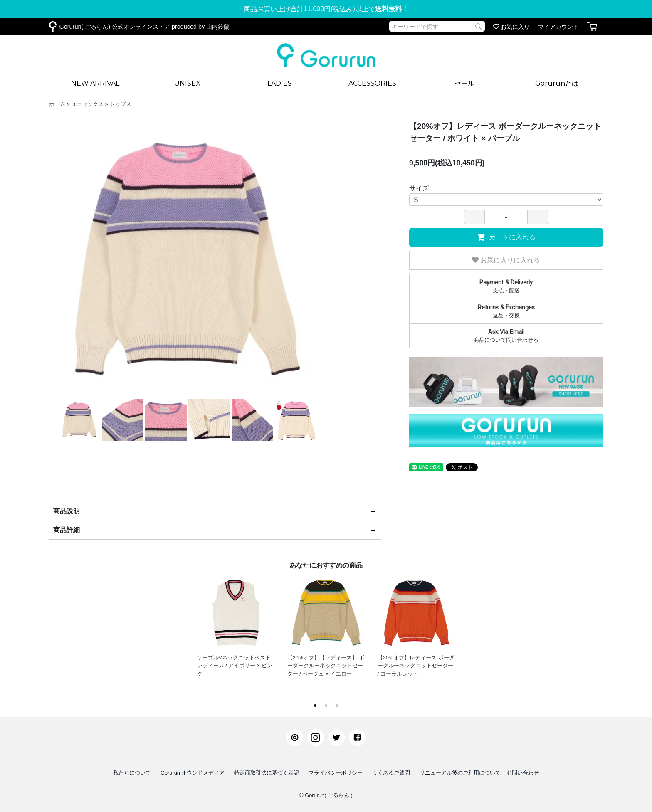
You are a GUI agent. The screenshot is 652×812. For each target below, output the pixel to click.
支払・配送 (506, 286)
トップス (121, 104)
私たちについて (132, 773)
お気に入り (511, 27)
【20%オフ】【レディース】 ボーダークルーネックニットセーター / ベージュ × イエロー (326, 625)
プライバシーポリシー (336, 773)
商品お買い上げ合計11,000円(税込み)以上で (326, 9)
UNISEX (187, 83)
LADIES (280, 83)
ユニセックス (87, 104)
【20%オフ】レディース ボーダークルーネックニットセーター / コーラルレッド (416, 625)
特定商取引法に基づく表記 (267, 773)
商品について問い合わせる (506, 336)
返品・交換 (506, 311)
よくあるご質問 (391, 773)
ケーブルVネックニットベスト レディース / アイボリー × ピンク (236, 625)
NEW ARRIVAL (95, 83)
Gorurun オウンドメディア (193, 773)
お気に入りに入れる (506, 260)
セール (464, 83)
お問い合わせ (523, 773)
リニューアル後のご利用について (460, 773)
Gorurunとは (557, 83)
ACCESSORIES (372, 83)
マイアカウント (558, 27)
